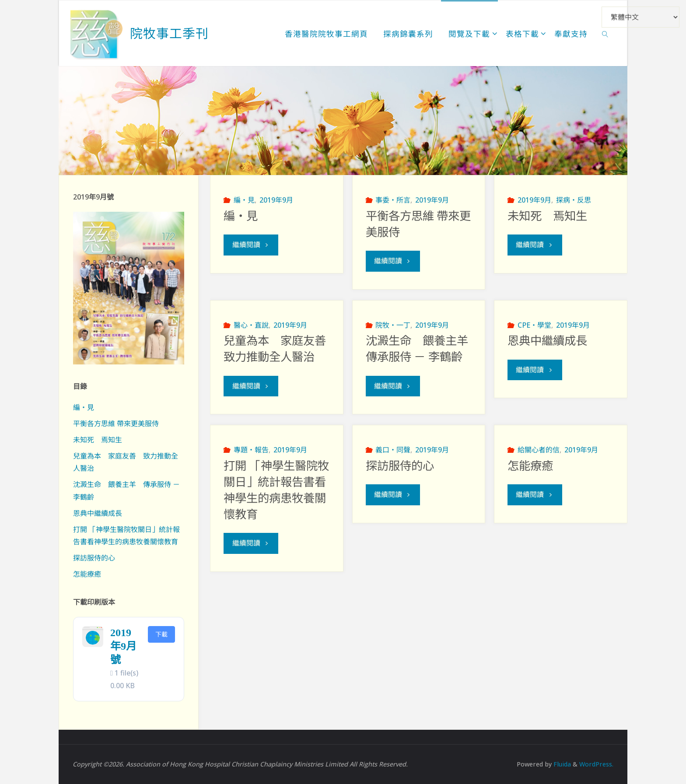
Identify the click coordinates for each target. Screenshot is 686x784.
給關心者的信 (539, 450)
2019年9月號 (123, 646)
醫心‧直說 (251, 325)
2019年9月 (276, 200)
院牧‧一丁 (393, 325)
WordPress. (596, 764)
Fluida (561, 764)
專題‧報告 (251, 450)
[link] (605, 33)
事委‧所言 (393, 200)
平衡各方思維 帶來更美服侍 (116, 423)
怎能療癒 (530, 466)
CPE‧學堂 (534, 325)
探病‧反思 (574, 200)
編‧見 (244, 200)
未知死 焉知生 (547, 216)
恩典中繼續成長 (547, 341)
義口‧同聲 (393, 450)
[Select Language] (640, 17)
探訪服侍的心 (400, 466)
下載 (161, 634)
